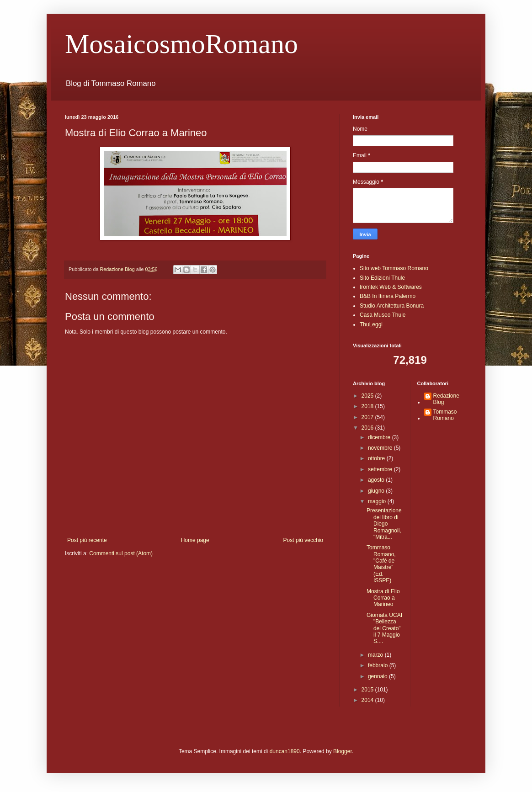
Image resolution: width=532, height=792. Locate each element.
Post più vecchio (303, 540)
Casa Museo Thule (383, 315)
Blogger (343, 751)
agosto (377, 480)
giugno (377, 491)
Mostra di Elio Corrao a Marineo (383, 598)
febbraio (379, 665)
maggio (378, 501)
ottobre (377, 458)
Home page (195, 540)
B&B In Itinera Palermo (388, 296)
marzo (376, 655)
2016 (368, 428)
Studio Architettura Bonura (392, 306)
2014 (368, 700)
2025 (368, 396)
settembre (381, 469)
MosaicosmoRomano (181, 44)
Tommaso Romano (445, 415)
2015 (368, 690)
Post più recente (87, 540)
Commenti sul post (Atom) (121, 553)
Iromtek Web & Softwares (391, 287)
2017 (368, 417)
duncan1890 (285, 751)
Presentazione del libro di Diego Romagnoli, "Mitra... (384, 524)
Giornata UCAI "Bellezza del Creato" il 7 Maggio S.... (384, 628)
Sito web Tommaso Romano (394, 268)
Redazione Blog (446, 399)
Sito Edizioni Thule (382, 278)
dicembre (380, 437)
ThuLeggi (371, 324)
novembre (381, 448)
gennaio (378, 676)
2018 (368, 406)
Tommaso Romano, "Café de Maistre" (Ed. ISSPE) (381, 564)
